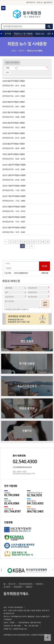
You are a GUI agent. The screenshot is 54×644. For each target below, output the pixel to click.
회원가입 (48, 2)
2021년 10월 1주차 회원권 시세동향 (14, 228)
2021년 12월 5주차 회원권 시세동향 (14, 165)
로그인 (40, 2)
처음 (6, 242)
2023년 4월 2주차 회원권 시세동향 (14, 92)
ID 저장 (8, 273)
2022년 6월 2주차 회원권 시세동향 (14, 144)
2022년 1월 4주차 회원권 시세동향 (14, 154)
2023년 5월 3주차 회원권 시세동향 (14, 81)
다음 (27, 246)
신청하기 (45, 304)
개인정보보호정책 (25, 584)
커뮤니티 (21, 51)
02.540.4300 (25, 462)
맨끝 (32, 246)
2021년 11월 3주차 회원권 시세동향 (14, 186)
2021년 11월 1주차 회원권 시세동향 (14, 196)
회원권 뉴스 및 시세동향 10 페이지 (27, 14)
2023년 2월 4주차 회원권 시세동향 (14, 123)
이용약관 (39, 584)
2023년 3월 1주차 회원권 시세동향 (14, 112)
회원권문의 (18, 587)
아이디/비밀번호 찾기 (21, 273)
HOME (14, 51)
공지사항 (8, 34)
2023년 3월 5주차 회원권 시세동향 (14, 102)
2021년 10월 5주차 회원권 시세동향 (14, 207)
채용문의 (29, 587)
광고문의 (7, 587)
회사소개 (12, 584)
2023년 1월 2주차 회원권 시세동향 (14, 133)
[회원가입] (45, 273)
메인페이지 (31, 2)
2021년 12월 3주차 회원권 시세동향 (14, 175)
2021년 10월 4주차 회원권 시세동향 (14, 217)
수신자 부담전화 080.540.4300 (22, 467)
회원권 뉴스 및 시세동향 (23, 34)
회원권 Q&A (40, 34)
